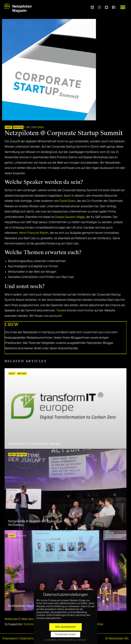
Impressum (10, 639)
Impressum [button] (82, 640)
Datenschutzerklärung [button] (67, 640)
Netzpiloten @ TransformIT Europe (34, 444)
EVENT (9, 128)
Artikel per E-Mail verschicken (24, 619)
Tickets (62, 311)
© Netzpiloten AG (117, 639)
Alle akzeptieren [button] (65, 627)
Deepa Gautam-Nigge (70, 217)
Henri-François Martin (34, 233)
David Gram (68, 201)
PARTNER (18, 128)
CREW (40, 127)
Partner (99, 624)
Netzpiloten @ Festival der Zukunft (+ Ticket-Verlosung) (41, 523)
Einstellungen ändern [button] (66, 634)
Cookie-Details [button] (51, 640)
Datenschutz (28, 639)
